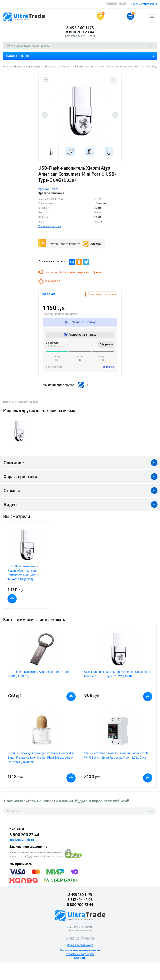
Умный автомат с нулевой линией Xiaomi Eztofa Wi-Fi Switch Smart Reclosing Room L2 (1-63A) (116, 755)
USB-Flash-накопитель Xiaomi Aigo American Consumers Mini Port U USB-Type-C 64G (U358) (26, 573)
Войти (135, 4)
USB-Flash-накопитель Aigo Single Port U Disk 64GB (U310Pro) (38, 674)
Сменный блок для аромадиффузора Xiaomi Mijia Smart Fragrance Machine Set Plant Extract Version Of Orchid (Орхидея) (41, 758)
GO (152, 811)
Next (115, 115)
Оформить (106, 344)
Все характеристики (50, 226)
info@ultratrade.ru (22, 840)
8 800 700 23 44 (80, 32)
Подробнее (107, 367)
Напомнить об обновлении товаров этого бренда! (73, 272)
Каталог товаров (18, 56)
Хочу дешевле (52, 281)
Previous (45, 115)
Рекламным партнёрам (80, 954)
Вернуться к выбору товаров (21, 402)
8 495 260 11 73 (80, 28)
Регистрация (149, 4)
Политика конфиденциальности (80, 950)
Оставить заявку (80, 322)
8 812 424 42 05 (80, 900)
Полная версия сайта (80, 945)
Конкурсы (80, 958)
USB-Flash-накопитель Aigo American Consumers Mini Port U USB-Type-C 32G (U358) (117, 674)
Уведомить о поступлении (102, 294)
